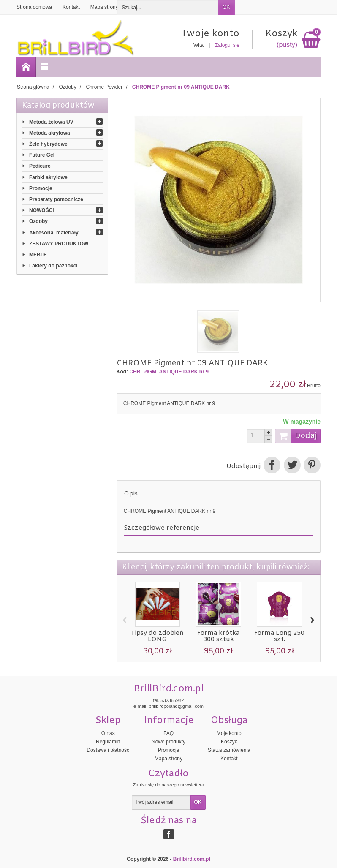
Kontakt (229, 759)
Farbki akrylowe (48, 177)
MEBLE (38, 255)
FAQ (168, 733)
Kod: (122, 372)
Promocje (41, 188)
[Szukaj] (168, 7)
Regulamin (108, 742)
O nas (108, 733)
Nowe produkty (168, 742)
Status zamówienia (229, 750)
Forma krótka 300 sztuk (218, 636)
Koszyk (229, 742)
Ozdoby (38, 221)
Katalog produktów (58, 106)
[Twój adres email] (161, 803)
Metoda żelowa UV (51, 122)
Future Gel (42, 155)
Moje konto (229, 733)
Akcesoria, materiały (54, 232)
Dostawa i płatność (108, 750)
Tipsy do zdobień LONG (157, 636)
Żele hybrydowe (48, 144)
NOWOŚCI (42, 210)
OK (226, 7)
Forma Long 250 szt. (279, 636)
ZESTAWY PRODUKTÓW (59, 243)
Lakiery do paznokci (53, 266)
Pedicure (40, 166)
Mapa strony (168, 759)
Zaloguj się (227, 45)
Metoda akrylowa (50, 133)
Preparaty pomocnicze (56, 199)
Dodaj (296, 436)
